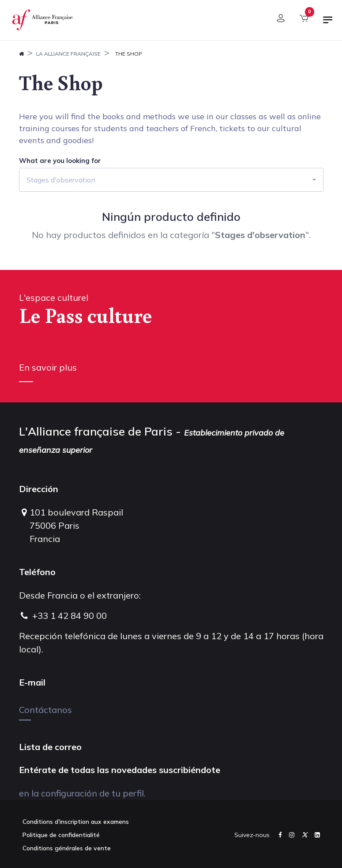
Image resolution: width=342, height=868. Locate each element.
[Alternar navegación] (328, 23)
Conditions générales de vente (67, 848)
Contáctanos (45, 710)
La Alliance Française (68, 54)
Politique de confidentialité (61, 835)
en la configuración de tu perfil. (82, 793)
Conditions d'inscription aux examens (76, 822)
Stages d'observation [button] (61, 180)
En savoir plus (48, 367)
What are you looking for (60, 161)
